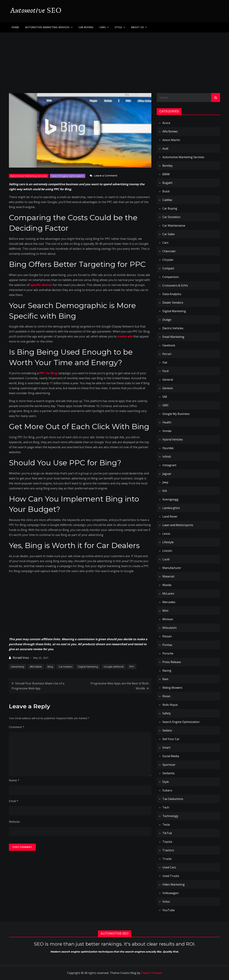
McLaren (168, 593)
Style (118, 27)
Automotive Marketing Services (47, 27)
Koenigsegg (170, 499)
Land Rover (170, 516)
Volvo (166, 902)
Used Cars (169, 867)
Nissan (167, 636)
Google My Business (176, 414)
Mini (165, 611)
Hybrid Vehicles (173, 439)
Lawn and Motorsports (178, 525)
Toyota (167, 842)
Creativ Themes (151, 973)
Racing (167, 671)
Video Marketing (174, 884)
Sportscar (169, 765)
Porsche (168, 653)
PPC (132, 667)
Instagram (169, 465)
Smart (166, 748)
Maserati (168, 576)
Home (15, 27)
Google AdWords (114, 667)
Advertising (18, 667)
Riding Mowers (172, 688)
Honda (167, 431)
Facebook (169, 345)
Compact (168, 268)
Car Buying (86, 27)
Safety (167, 713)
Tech (166, 807)
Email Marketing (173, 337)
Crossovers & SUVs (175, 285)
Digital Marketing (88, 667)
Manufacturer (172, 568)
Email (14, 801)
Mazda (167, 585)
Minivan (168, 619)
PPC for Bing (48, 373)
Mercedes (169, 602)
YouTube (169, 910)
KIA (165, 491)
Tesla (166, 825)
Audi (165, 149)
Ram (165, 679)
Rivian (166, 696)
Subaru (167, 790)
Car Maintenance (174, 226)
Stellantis (169, 773)
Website (14, 822)
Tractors (168, 850)
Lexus (166, 534)
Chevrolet (169, 251)
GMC (166, 405)
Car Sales (169, 234)
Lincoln (167, 551)
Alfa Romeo (170, 131)
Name (14, 780)
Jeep (165, 482)
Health (167, 422)
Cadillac (167, 200)
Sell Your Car (171, 739)
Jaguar (167, 474)
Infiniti (167, 457)
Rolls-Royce (170, 705)
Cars (102, 27)
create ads (125, 336)
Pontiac (167, 645)
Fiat (165, 362)
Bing (50, 667)
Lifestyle (168, 542)
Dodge (167, 320)
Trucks (167, 859)
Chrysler (168, 260)
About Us (137, 27)
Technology (170, 816)
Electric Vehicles (173, 328)
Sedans (167, 730)
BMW (166, 174)
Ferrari (167, 354)
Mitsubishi (169, 628)
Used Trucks (171, 876)
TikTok (167, 833)
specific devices (41, 285)
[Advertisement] (114, 59)
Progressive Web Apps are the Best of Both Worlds (120, 686)
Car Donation (171, 217)
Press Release (172, 662)
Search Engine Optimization (68, 176)
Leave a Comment (106, 176)
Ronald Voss (21, 658)
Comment (17, 727)
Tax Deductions (173, 799)
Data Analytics (172, 294)
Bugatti (167, 183)
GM (165, 397)
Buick (166, 191)
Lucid (166, 559)
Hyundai (168, 448)
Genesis (168, 388)
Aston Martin (171, 140)
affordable (36, 667)
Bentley (167, 166)
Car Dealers (65, 667)
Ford (165, 371)
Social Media (171, 756)
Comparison (171, 277)
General (168, 380)
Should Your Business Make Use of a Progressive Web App (38, 686)
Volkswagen (171, 893)
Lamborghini (171, 508)
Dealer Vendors (173, 303)
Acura (166, 123)
